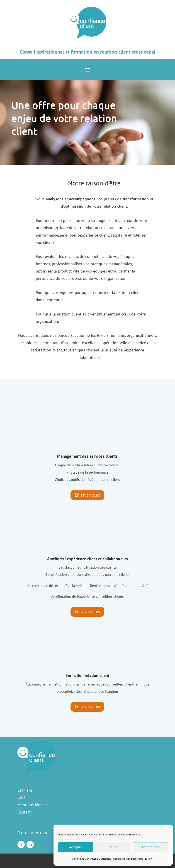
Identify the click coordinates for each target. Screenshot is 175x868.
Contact (24, 812)
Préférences (151, 847)
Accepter (76, 847)
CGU (21, 797)
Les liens (25, 790)
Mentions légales (32, 805)
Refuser (113, 847)
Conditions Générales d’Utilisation (91, 859)
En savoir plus (87, 495)
